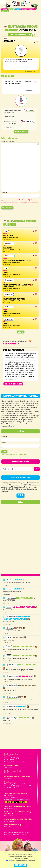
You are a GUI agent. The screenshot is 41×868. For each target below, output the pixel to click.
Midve (22, 697)
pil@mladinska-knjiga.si (17, 762)
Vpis (4, 452)
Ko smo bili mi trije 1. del (25, 607)
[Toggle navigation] (3, 2)
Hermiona (19, 580)
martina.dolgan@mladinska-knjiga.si (20, 799)
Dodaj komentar (21, 132)
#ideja (6, 38)
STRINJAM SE (20, 865)
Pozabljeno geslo (20, 454)
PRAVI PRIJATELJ (26, 718)
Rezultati (20, 628)
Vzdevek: (4, 437)
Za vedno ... (20, 637)
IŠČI (38, 469)
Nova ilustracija (20, 34)
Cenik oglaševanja (16, 802)
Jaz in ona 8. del (27, 676)
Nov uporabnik (7, 454)
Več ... (21, 332)
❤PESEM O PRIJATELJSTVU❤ (25, 647)
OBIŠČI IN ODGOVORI (13, 384)
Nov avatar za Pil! (26, 598)
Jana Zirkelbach (9, 767)
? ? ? (20, 496)
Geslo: (3, 443)
